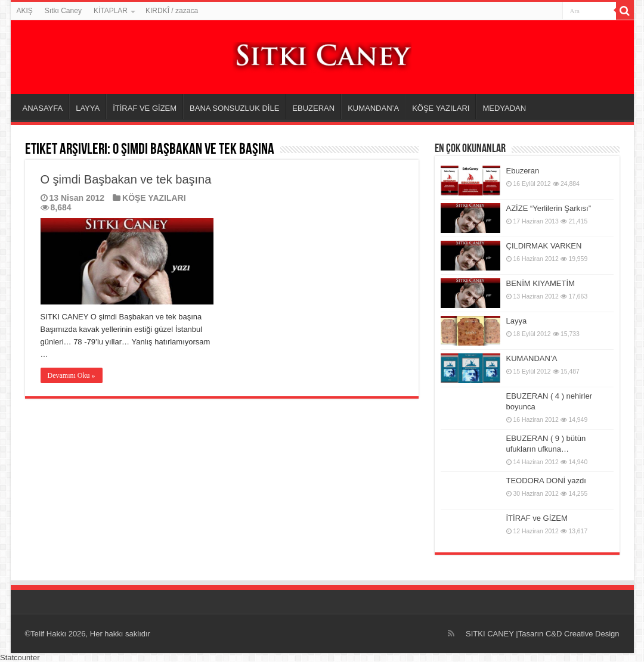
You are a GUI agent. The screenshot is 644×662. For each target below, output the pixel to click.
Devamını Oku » (72, 375)
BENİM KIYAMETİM (541, 283)
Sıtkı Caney (63, 11)
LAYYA (88, 108)
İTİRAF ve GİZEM (537, 518)
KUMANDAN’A (373, 108)
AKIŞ (25, 11)
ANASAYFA (43, 108)
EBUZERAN (313, 108)
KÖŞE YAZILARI (441, 108)
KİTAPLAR (111, 11)
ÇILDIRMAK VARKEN (544, 246)
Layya (517, 321)
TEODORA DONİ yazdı (546, 481)
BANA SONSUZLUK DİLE (234, 108)
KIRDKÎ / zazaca (172, 11)
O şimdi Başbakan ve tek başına (126, 179)
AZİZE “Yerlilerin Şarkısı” (549, 208)
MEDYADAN (504, 108)
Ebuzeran (523, 171)
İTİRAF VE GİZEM (145, 108)
